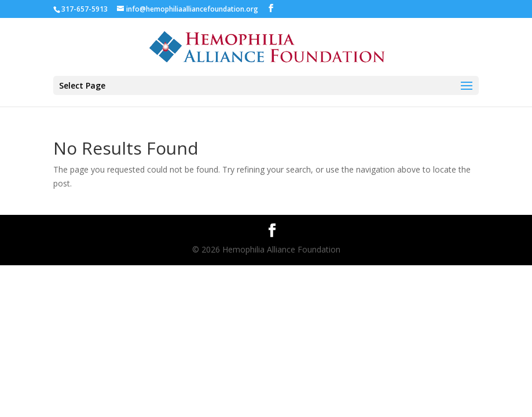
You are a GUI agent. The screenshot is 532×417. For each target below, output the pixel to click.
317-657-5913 (85, 9)
